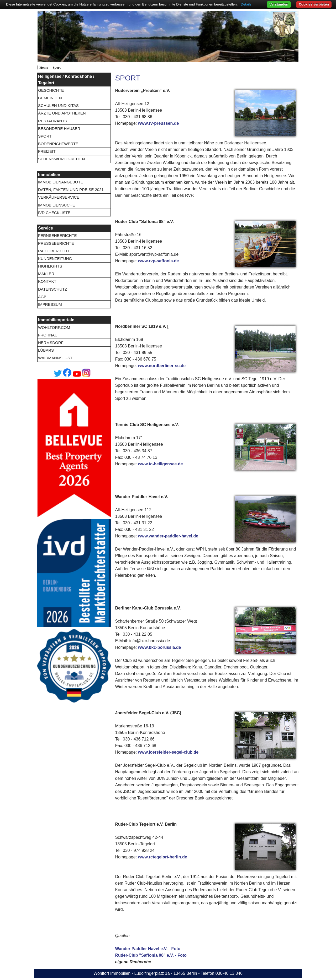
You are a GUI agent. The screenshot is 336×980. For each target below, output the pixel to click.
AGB (42, 297)
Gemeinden (50, 98)
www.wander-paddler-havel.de (168, 536)
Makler (46, 274)
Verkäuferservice (59, 197)
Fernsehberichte (57, 235)
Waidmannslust (55, 358)
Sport (57, 68)
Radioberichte (54, 251)
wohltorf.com (54, 327)
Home (44, 68)
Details (246, 4)
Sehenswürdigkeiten (61, 159)
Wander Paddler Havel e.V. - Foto (148, 949)
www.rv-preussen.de (159, 123)
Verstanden (279, 4)
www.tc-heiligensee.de (161, 464)
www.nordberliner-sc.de (162, 366)
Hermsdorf (51, 343)
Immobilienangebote (61, 182)
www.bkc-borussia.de (160, 647)
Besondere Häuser (59, 129)
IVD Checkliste (54, 213)
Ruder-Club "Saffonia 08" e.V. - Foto (151, 955)
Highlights (50, 266)
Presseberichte (56, 243)
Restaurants (53, 121)
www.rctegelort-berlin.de (163, 857)
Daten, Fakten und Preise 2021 (71, 190)
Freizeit (47, 151)
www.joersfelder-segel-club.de (168, 752)
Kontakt (47, 281)
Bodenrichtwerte (58, 144)
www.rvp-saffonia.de (159, 261)
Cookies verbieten (314, 4)
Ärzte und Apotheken (62, 113)
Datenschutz (53, 289)
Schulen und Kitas (58, 105)
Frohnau (48, 335)
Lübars (46, 350)
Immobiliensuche (57, 205)
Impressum (50, 304)
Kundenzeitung (55, 258)
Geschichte (51, 90)
